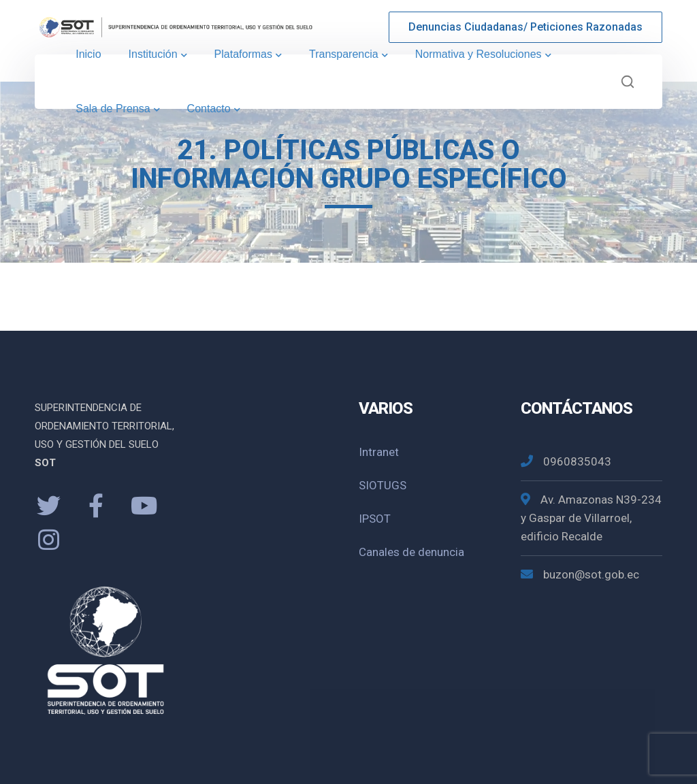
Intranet (379, 452)
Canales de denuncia (411, 552)
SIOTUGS (383, 485)
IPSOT (375, 519)
